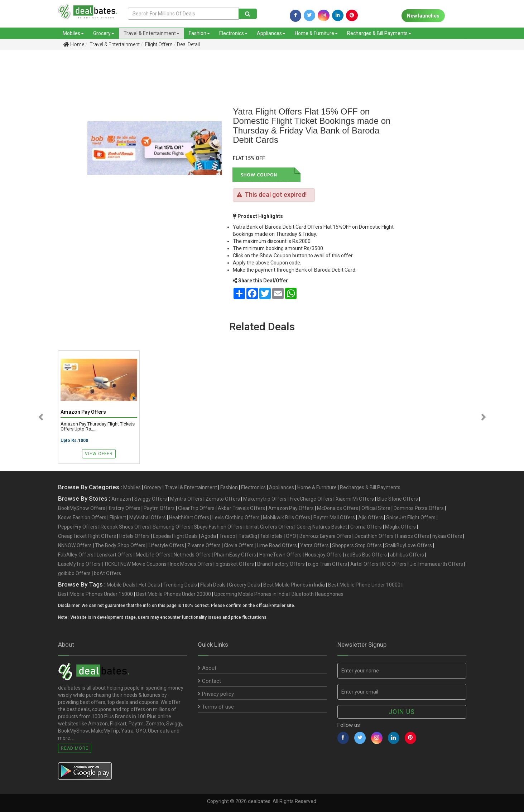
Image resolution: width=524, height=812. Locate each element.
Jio (413, 564)
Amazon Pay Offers (291, 508)
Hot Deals (149, 585)
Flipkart (118, 517)
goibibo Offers (74, 573)
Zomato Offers (223, 499)
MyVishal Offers (148, 517)
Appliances (271, 33)
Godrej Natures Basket (322, 527)
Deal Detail (188, 44)
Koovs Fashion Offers (82, 517)
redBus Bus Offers (366, 555)
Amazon (121, 499)
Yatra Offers (314, 545)
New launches (423, 16)
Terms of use (216, 707)
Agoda (208, 536)
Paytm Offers (159, 508)
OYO (291, 536)
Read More (75, 748)
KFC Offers (394, 564)
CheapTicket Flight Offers (87, 536)
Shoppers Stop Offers (357, 545)
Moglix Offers (400, 527)
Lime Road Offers (277, 545)
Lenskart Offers (115, 555)
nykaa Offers (447, 536)
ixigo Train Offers (328, 564)
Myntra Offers (186, 499)
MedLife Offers (153, 555)
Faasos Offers (413, 536)
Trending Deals (180, 585)
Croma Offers (366, 527)
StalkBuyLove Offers (408, 545)
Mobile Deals (121, 585)
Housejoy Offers (323, 555)
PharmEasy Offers (235, 555)
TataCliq (248, 536)
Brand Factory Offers (281, 564)
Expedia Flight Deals (175, 536)
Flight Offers (158, 44)
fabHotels (271, 536)
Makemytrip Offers (265, 499)
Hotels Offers (134, 536)
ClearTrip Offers (196, 508)
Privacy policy (216, 694)
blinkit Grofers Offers (270, 527)
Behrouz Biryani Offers (325, 536)
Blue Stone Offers (398, 499)
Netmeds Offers (192, 555)
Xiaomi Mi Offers (355, 499)
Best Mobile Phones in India (294, 585)
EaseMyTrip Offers (79, 564)
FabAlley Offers (76, 555)
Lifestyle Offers (166, 545)
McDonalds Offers (338, 508)
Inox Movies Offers (191, 564)
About (207, 668)
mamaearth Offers (441, 564)
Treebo (227, 536)
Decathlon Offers (374, 536)
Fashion (199, 33)
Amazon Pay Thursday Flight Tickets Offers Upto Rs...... (98, 427)
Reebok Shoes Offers (125, 527)
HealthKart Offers (189, 517)
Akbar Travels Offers (241, 508)
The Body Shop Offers (120, 545)
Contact (209, 681)
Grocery (104, 33)
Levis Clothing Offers (236, 517)
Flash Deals (213, 585)
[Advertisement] (38, 168)
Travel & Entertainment (152, 33)
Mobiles (73, 33)
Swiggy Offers (151, 499)
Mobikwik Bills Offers (287, 517)
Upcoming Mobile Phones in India (251, 594)
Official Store (376, 508)
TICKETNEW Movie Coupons (135, 564)
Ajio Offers (371, 517)
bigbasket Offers (235, 564)
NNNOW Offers (75, 545)
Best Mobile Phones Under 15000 (95, 594)
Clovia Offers (239, 545)
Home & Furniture (316, 33)
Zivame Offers (204, 545)
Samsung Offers (172, 527)
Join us (402, 712)
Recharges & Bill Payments (379, 33)
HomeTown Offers (280, 555)
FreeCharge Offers (311, 499)
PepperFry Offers (78, 527)
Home (74, 44)
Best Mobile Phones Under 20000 (174, 594)
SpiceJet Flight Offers (411, 517)
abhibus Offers (407, 555)
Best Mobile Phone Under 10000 (364, 585)
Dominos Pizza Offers (419, 508)
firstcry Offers (124, 508)
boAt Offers (107, 573)
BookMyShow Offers (82, 508)
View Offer (99, 454)
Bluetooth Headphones (318, 594)
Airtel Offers (364, 564)
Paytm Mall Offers (334, 517)
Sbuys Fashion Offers (218, 527)
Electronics (233, 33)
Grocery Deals (244, 585)
